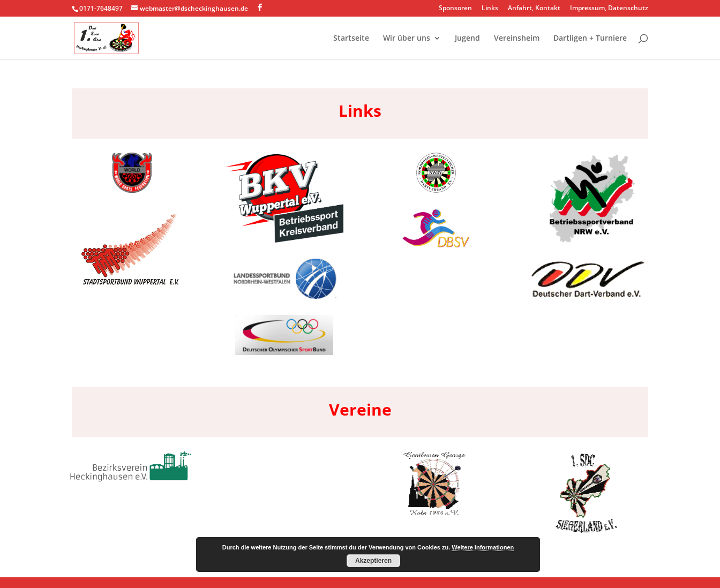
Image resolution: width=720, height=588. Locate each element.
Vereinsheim (517, 39)
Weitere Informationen (483, 547)
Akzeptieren (373, 561)
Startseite (351, 39)
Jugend (467, 39)
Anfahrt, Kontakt (534, 9)
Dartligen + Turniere (590, 39)
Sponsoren (455, 9)
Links (490, 9)
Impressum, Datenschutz (609, 9)
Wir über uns (407, 39)
